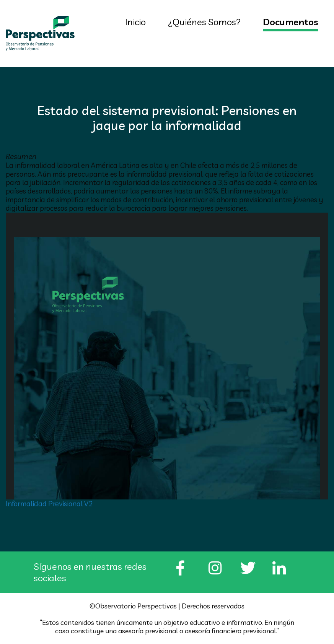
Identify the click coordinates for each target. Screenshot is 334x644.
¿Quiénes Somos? (204, 22)
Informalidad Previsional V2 (49, 504)
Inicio (135, 22)
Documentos (291, 22)
